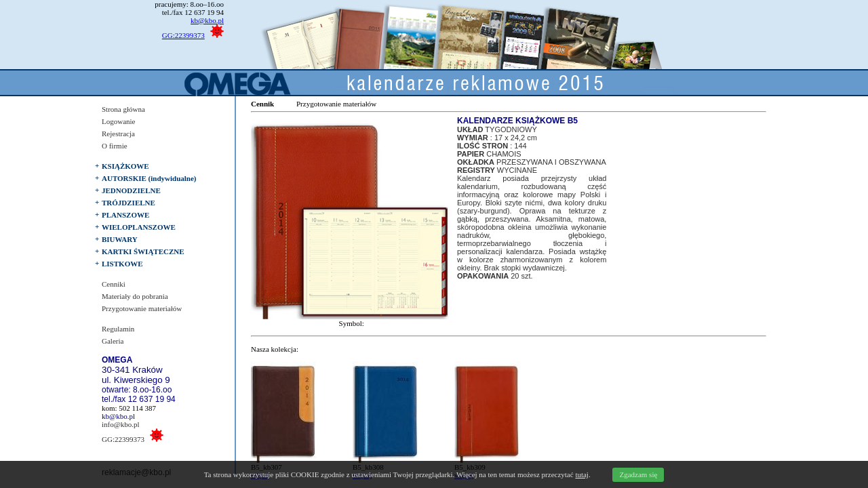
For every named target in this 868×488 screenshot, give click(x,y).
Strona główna (123, 109)
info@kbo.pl (121, 424)
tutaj (582, 474)
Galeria (113, 341)
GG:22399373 (183, 35)
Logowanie (118, 121)
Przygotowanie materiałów (142, 308)
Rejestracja (118, 134)
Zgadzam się (638, 474)
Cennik (262, 104)
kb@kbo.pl (207, 20)
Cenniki (114, 284)
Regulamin (118, 329)
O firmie (115, 146)
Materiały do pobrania (135, 296)
